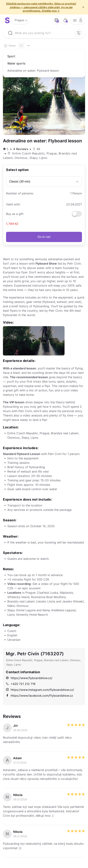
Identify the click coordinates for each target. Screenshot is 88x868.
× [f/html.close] (83, 7)
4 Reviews (21, 149)
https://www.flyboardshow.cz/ (29, 678)
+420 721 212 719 (21, 684)
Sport (11, 56)
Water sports (16, 63)
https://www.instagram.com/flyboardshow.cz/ (40, 690)
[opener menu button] (78, 20)
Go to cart (44, 237)
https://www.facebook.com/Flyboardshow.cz (39, 696)
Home (10, 46)
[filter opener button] (78, 33)
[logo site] (7, 20)
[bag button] (65, 20)
